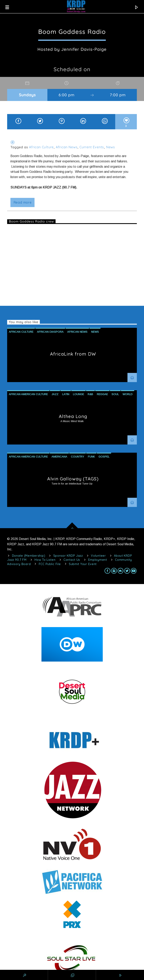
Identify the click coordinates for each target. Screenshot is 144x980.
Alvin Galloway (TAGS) (73, 479)
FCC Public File (50, 564)
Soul (115, 394)
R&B (90, 394)
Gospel (104, 457)
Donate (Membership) (29, 556)
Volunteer (98, 556)
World (128, 394)
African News (67, 147)
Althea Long (73, 416)
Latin (66, 394)
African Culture (41, 147)
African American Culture (28, 394)
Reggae (102, 394)
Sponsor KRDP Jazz (68, 556)
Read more (23, 202)
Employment (98, 560)
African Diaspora (50, 332)
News (111, 147)
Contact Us (72, 560)
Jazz (55, 394)
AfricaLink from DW (73, 354)
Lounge (78, 394)
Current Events (92, 147)
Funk (91, 457)
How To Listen (45, 560)
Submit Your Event (83, 564)
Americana (59, 457)
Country (78, 457)
